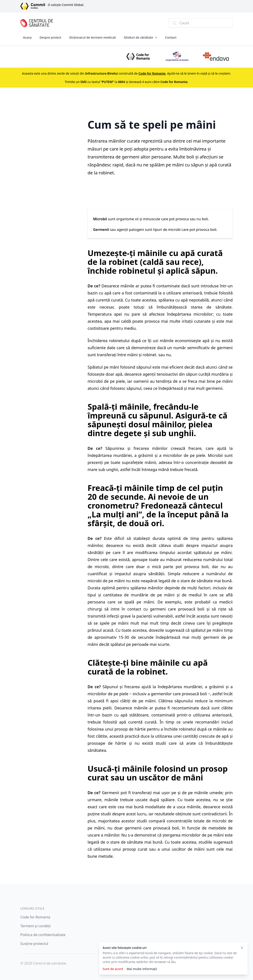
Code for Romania (35, 917)
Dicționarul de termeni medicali (93, 37)
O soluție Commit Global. (66, 5)
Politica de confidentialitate (43, 935)
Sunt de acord (113, 969)
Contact (171, 37)
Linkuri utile (32, 908)
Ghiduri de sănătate (138, 37)
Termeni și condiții (35, 926)
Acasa (27, 37)
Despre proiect (50, 37)
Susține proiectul (34, 944)
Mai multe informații (142, 969)
